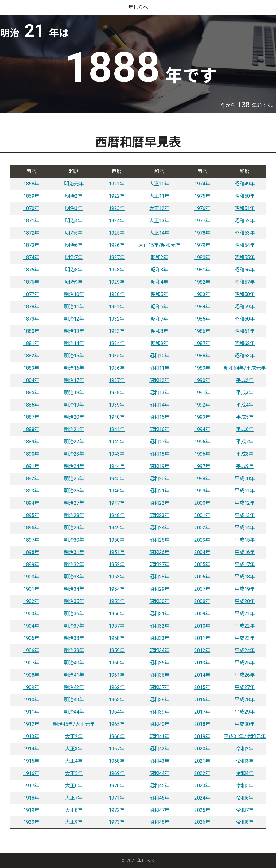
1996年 (202, 454)
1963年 (117, 700)
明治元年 (74, 184)
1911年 (31, 712)
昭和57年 (245, 282)
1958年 (117, 638)
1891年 (31, 466)
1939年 (117, 405)
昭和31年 (159, 614)
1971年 (117, 798)
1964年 (117, 712)
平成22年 (245, 626)
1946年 (117, 491)
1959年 (117, 650)
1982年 (202, 282)
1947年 (117, 503)
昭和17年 (159, 442)
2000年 (202, 503)
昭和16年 (159, 429)
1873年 (31, 245)
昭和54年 (245, 245)
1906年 (31, 650)
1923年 (117, 208)
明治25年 (74, 479)
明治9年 (74, 282)
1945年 (117, 479)
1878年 (31, 307)
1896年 (31, 528)
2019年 (202, 736)
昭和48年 (159, 822)
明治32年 (74, 564)
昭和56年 (245, 270)
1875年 (31, 270)
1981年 (202, 270)
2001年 (202, 515)
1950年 (117, 540)
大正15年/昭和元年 (159, 245)
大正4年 (74, 761)
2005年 (202, 564)
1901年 (31, 589)
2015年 (202, 687)
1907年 (31, 663)
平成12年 (245, 503)
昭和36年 (159, 675)
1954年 (117, 589)
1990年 (202, 380)
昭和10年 (159, 356)
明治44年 (74, 712)
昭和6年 (159, 307)
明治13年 (74, 331)
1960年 (117, 663)
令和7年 (245, 810)
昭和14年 (159, 405)
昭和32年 (159, 626)
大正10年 (159, 184)
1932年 (117, 319)
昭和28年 (159, 577)
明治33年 (74, 577)
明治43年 (74, 700)
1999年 (202, 491)
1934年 (117, 343)
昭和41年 (159, 736)
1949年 (117, 528)
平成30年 (245, 724)
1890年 (31, 454)
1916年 (31, 773)
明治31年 (74, 552)
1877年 (31, 294)
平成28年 (245, 700)
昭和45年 (159, 786)
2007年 (202, 589)
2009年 (202, 614)
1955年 (117, 601)
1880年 (31, 331)
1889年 (31, 442)
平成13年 (245, 515)
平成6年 (245, 429)
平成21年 (245, 614)
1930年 (117, 294)
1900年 (31, 577)
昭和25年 (159, 540)
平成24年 (245, 650)
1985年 (202, 319)
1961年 (117, 675)
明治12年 (74, 319)
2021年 (202, 761)
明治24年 (74, 466)
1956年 (117, 614)
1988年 (202, 356)
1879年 (31, 319)
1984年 (202, 307)
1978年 (202, 233)
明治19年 (74, 405)
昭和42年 (159, 749)
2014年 (202, 675)
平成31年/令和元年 (245, 736)
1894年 (31, 503)
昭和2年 (159, 257)
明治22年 (74, 442)
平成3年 (245, 393)
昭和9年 (159, 343)
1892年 (31, 479)
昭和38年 (159, 700)
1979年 (202, 245)
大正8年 (74, 810)
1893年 (31, 491)
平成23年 (245, 638)
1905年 (31, 638)
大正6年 (74, 786)
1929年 (117, 282)
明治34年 (74, 589)
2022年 (202, 773)
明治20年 (74, 417)
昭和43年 (159, 761)
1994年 (202, 429)
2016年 (202, 700)
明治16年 (74, 368)
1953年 (117, 577)
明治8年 (74, 270)
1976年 (202, 208)
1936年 (117, 368)
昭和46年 (159, 798)
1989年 (202, 368)
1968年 (117, 761)
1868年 (31, 184)
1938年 (117, 393)
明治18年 (74, 393)
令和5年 (245, 786)
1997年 (202, 466)
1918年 (31, 798)
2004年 (202, 552)
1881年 (31, 343)
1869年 (31, 196)
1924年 (117, 221)
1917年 (31, 786)
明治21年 (74, 429)
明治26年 (74, 491)
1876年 (31, 282)
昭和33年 (159, 638)
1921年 (117, 184)
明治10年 (74, 294)
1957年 (117, 626)
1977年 (202, 221)
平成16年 (245, 552)
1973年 (117, 822)
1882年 (31, 356)
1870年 (31, 208)
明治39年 (74, 650)
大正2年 (74, 736)
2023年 (202, 786)
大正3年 (74, 749)
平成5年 (245, 417)
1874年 (31, 257)
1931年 (117, 307)
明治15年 (74, 356)
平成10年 (245, 479)
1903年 (31, 614)
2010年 (202, 626)
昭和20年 (159, 479)
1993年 (202, 417)
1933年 (117, 331)
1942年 (117, 442)
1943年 (117, 454)
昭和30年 (159, 601)
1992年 (202, 405)
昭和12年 (159, 380)
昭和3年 (159, 270)
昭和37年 (159, 687)
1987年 (202, 343)
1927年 (117, 257)
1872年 (31, 233)
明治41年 (74, 675)
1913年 (31, 736)
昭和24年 (159, 528)
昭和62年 (245, 343)
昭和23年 (159, 515)
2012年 (202, 650)
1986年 (202, 331)
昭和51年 (245, 208)
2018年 (202, 724)
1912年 (31, 724)
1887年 (31, 417)
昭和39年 (159, 712)
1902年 (31, 601)
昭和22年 (159, 503)
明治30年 (74, 540)
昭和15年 (159, 417)
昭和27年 (159, 564)
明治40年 (74, 663)
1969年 (117, 773)
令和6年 (245, 798)
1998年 (202, 479)
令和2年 (245, 749)
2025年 (202, 810)
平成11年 (245, 491)
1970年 (117, 786)
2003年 (202, 540)
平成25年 (245, 663)
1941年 (117, 429)
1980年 (202, 257)
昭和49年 (245, 184)
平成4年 (245, 405)
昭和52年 (245, 221)
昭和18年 (159, 454)
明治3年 (74, 208)
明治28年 (74, 515)
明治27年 (74, 503)
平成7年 (245, 442)
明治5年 (74, 233)
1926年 (117, 245)
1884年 (31, 380)
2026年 (202, 822)
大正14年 (159, 233)
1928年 (117, 270)
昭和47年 (159, 810)
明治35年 (74, 601)
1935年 (117, 356)
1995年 (202, 442)
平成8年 (245, 454)
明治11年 (74, 307)
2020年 (202, 749)
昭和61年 (245, 331)
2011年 (202, 638)
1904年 (31, 626)
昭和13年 (159, 393)
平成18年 (245, 577)
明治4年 (74, 221)
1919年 (31, 810)
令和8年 (245, 822)
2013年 (202, 663)
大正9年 (74, 822)
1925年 (117, 233)
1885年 (31, 393)
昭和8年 (159, 331)
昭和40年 (159, 724)
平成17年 (245, 564)
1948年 (117, 515)
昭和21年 (159, 491)
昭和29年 (159, 589)
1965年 (117, 724)
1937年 (117, 380)
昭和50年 (245, 196)
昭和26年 (159, 552)
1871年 (31, 221)
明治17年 (74, 380)
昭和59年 (245, 307)
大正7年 (74, 798)
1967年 (117, 749)
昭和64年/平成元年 (245, 368)
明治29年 (74, 528)
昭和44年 (159, 773)
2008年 (202, 601)
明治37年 (74, 626)
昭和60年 (245, 319)
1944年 (117, 466)
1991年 (202, 393)
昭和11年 (159, 368)
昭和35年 (159, 663)
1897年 (31, 540)
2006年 (202, 577)
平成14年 (245, 528)
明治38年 (74, 638)
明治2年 (74, 196)
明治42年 (74, 687)
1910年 (31, 700)
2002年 (202, 528)
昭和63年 (245, 356)
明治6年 (74, 245)
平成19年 (245, 589)
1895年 (31, 515)
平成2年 (245, 380)
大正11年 (159, 196)
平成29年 (245, 712)
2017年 (202, 712)
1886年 (31, 405)
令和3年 (245, 761)
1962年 (117, 687)
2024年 (202, 798)
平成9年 (245, 466)
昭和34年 (159, 650)
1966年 (117, 736)
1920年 (31, 822)
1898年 (31, 552)
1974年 (202, 184)
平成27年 (245, 687)
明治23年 (74, 454)
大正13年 (159, 221)
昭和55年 (245, 257)
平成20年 (245, 601)
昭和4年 (159, 282)
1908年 (31, 675)
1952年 (117, 564)
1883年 (31, 368)
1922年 (117, 196)
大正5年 (74, 773)
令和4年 (245, 773)
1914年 (31, 749)
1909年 (31, 687)
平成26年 (245, 675)
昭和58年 (245, 294)
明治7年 (74, 257)
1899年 (31, 564)
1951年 (117, 552)
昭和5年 (159, 294)
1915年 (31, 761)
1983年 (202, 294)
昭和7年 (159, 319)
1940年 (117, 417)
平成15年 (245, 540)
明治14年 (74, 343)
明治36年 (74, 614)
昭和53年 (245, 233)
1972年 (117, 810)
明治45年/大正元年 (74, 724)
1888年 (31, 429)
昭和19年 (159, 466)
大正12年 (159, 208)
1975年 (202, 196)
